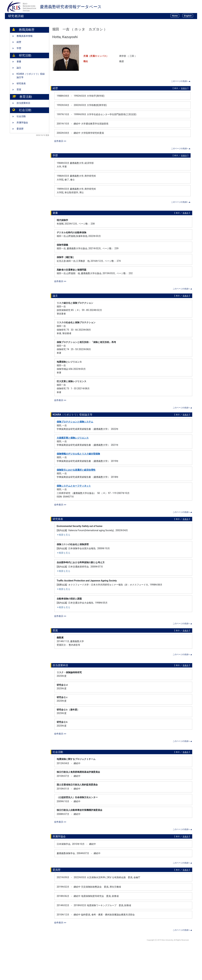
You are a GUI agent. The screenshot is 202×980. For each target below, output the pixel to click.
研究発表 (21, 84)
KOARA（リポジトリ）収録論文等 (31, 76)
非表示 (184, 88)
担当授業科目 (23, 103)
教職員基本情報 (25, 36)
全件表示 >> (60, 141)
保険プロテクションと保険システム (75, 422)
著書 (19, 62)
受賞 (19, 90)
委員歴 (20, 129)
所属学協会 (22, 123)
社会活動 (21, 116)
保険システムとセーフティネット (74, 486)
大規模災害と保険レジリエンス (73, 438)
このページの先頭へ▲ (181, 81)
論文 (19, 68)
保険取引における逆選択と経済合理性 (76, 470)
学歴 (19, 48)
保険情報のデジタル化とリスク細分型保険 (78, 454)
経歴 (19, 42)
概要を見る (63, 535)
